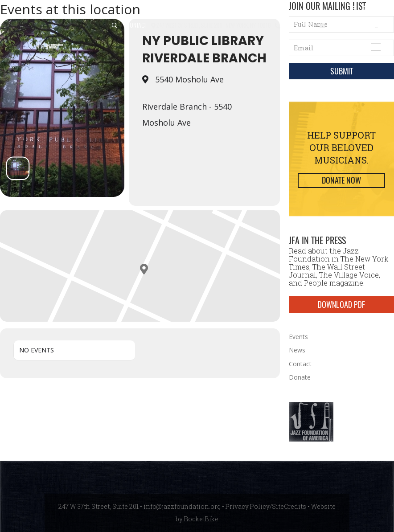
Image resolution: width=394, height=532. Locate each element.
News (297, 350)
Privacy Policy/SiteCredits (266, 506)
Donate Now (341, 180)
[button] (115, 26)
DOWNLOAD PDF (341, 304)
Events (298, 337)
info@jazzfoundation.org (359, 25)
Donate (300, 377)
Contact (137, 25)
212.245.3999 (298, 25)
